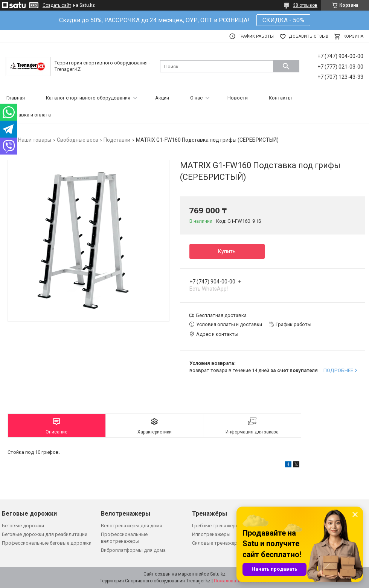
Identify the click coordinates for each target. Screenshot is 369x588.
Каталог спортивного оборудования (88, 98)
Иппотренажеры (211, 534)
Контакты (280, 98)
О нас (196, 98)
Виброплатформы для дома (133, 550)
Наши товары (35, 140)
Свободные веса (78, 140)
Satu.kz (218, 574)
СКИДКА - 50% (283, 20)
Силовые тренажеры (217, 543)
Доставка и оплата (29, 115)
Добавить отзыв (309, 36)
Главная (16, 98)
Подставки (117, 140)
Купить (227, 251)
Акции (162, 98)
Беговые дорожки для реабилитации (45, 534)
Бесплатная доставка (221, 315)
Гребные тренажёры (216, 526)
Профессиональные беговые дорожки (47, 543)
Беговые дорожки (23, 526)
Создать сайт (57, 5)
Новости (238, 98)
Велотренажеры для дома (132, 526)
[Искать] (286, 66)
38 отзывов (305, 5)
